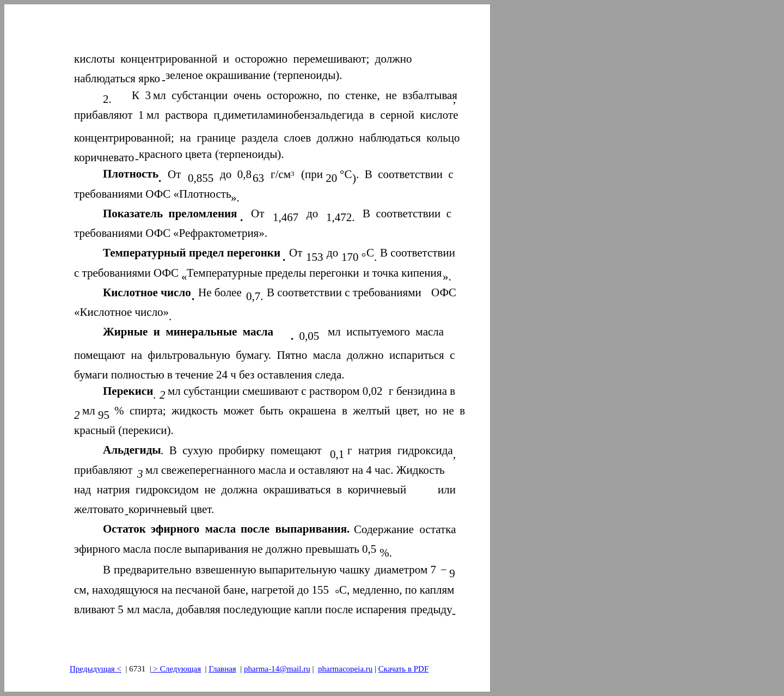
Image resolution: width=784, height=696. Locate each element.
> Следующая (176, 669)
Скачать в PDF (403, 669)
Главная (222, 669)
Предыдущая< (96, 669)
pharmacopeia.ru (345, 669)
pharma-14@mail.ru (277, 669)
